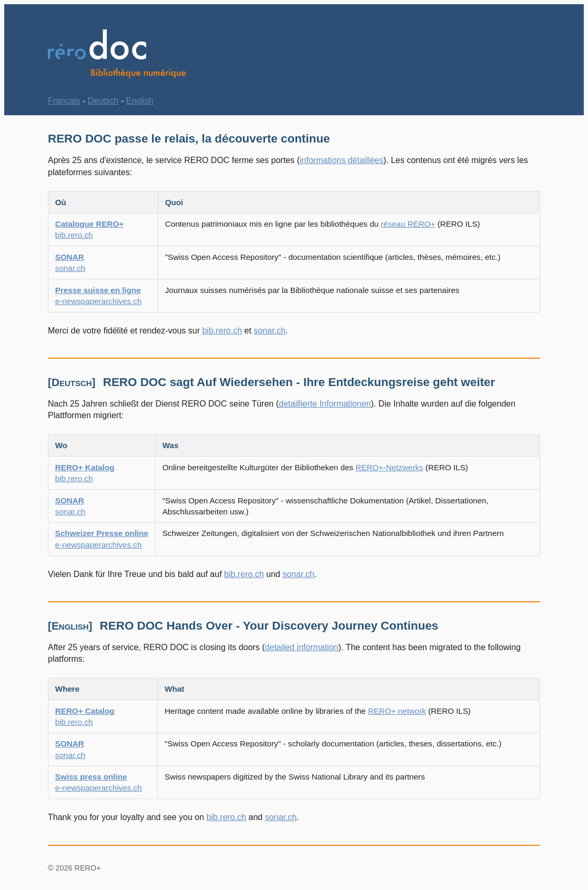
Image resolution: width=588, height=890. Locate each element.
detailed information (302, 647)
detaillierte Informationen (325, 404)
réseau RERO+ (408, 224)
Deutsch (103, 101)
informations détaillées (342, 160)
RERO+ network (397, 711)
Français (64, 101)
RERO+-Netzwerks (389, 467)
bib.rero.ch (222, 331)
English (140, 101)
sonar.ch (269, 331)
